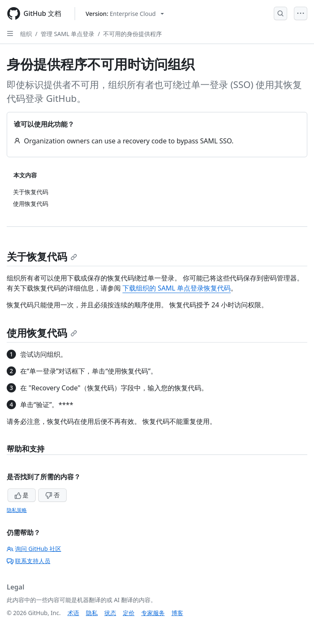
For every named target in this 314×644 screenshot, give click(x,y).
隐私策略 (17, 510)
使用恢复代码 (42, 333)
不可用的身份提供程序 (132, 34)
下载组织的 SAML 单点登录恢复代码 (176, 288)
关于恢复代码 (42, 256)
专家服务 (153, 613)
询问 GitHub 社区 (34, 549)
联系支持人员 (29, 561)
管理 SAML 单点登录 (67, 34)
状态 (110, 613)
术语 (73, 613)
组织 (26, 34)
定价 (129, 613)
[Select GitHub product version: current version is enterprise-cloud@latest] (125, 14)
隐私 (92, 613)
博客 (177, 613)
